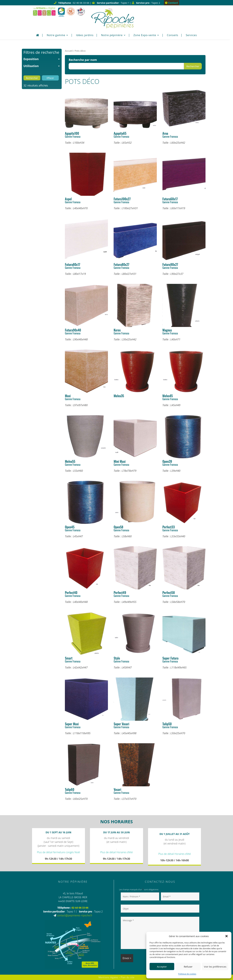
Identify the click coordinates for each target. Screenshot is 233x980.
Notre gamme (56, 35)
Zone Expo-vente (145, 35)
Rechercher (193, 66)
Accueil (69, 51)
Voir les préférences (215, 967)
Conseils (173, 35)
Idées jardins (85, 35)
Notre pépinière (112, 35)
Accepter (162, 967)
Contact (171, 3)
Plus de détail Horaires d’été (117, 852)
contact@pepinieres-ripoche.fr (74, 915)
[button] (227, 936)
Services (191, 35)
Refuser (188, 967)
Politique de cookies (187, 974)
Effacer (50, 78)
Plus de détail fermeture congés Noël (58, 852)
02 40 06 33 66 (80, 908)
